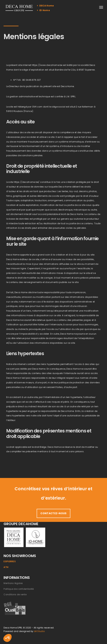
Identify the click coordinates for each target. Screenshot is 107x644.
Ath (6, 567)
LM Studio (39, 631)
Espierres (10, 561)
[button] (7, 638)
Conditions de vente (15, 594)
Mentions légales (13, 583)
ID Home (44, 10)
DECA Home (45, 6)
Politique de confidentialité (19, 589)
